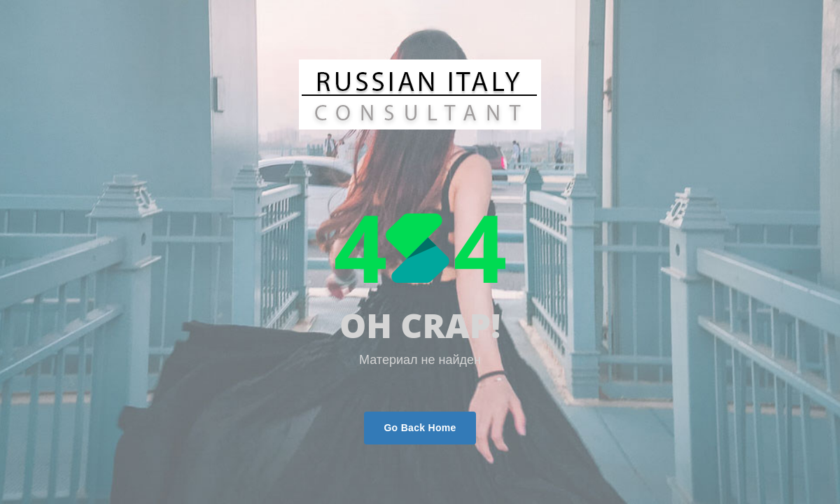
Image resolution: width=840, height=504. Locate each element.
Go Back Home (420, 428)
